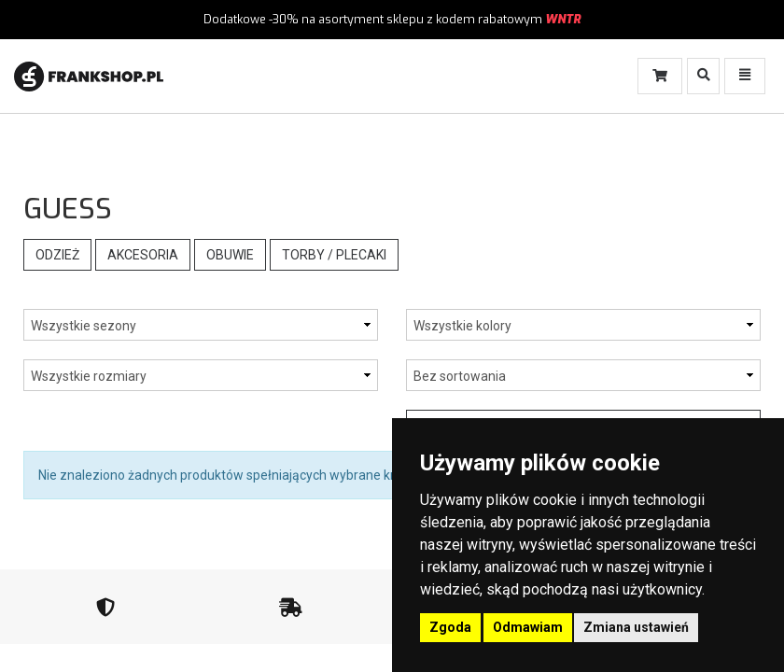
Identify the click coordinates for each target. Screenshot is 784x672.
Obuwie (230, 255)
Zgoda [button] (450, 627)
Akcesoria (143, 255)
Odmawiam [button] (528, 627)
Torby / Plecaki (334, 255)
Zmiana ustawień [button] (636, 627)
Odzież (57, 255)
